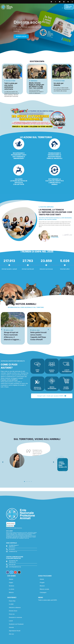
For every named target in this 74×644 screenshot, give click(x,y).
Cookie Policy (11, 526)
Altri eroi (11, 634)
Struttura (12, 586)
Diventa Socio (13, 611)
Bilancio (11, 592)
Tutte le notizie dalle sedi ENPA (48, 600)
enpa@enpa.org (13, 551)
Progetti (42, 583)
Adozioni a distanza (15, 608)
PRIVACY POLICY (11, 523)
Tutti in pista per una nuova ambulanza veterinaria (11, 86)
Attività (42, 579)
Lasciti (11, 621)
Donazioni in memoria (15, 617)
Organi (11, 583)
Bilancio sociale (44, 589)
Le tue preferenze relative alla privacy (14, 528)
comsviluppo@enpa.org (15, 567)
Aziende (11, 627)
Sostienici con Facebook (16, 624)
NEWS (41, 597)
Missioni (42, 586)
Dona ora (12, 614)
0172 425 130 (12, 564)
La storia (12, 589)
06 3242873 (12, 549)
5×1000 (11, 604)
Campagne (43, 592)
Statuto (11, 579)
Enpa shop (12, 601)
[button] (62, 8)
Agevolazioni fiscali (15, 631)
